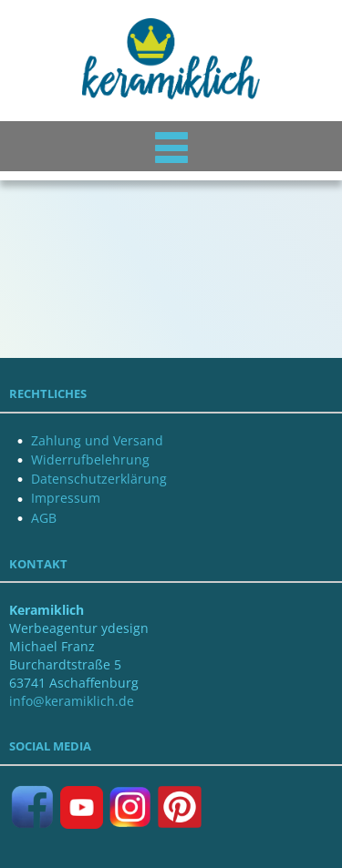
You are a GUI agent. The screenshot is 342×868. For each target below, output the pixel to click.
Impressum (66, 498)
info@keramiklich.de (72, 701)
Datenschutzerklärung (99, 479)
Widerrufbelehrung (90, 460)
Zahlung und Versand (97, 440)
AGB (44, 518)
